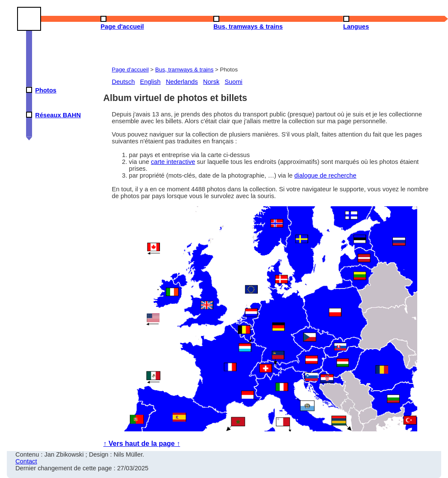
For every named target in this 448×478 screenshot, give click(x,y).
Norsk (211, 82)
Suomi (234, 82)
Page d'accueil (130, 70)
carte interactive (173, 162)
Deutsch (124, 82)
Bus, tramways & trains (184, 70)
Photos (46, 90)
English (150, 82)
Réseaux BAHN (58, 115)
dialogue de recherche (326, 175)
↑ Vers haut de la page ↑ (142, 444)
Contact (26, 461)
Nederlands (182, 82)
